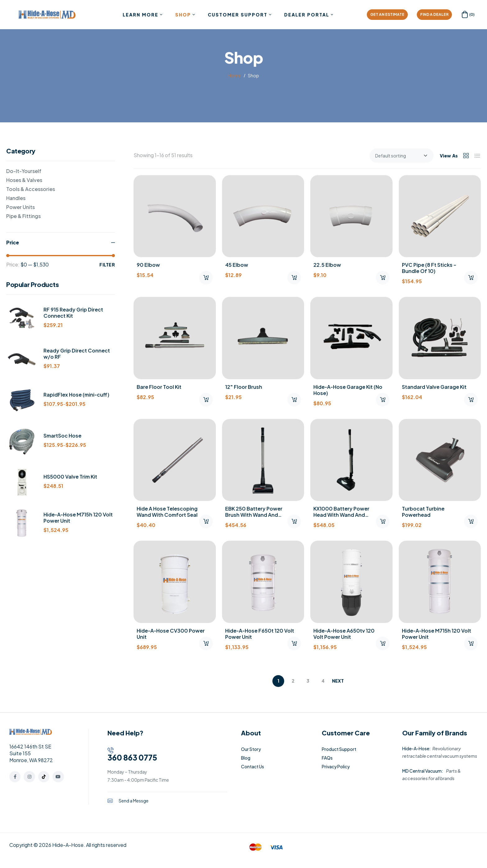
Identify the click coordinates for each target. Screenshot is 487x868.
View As (449, 156)
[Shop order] (402, 156)
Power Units (20, 207)
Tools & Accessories (31, 189)
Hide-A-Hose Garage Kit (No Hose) (348, 390)
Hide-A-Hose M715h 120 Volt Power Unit (437, 634)
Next (338, 681)
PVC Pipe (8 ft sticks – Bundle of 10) (429, 268)
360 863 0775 (132, 757)
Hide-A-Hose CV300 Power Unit (171, 634)
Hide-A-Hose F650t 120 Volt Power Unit (260, 634)
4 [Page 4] (323, 681)
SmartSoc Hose (62, 436)
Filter (107, 265)
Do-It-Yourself (24, 171)
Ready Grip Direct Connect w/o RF (77, 354)
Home (234, 75)
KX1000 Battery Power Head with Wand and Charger (341, 515)
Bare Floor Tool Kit (159, 387)
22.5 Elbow (327, 265)
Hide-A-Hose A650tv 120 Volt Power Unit (344, 634)
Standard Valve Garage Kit (434, 387)
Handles (16, 198)
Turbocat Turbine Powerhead (423, 512)
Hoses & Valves (24, 180)
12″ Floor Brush (244, 387)
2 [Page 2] (293, 681)
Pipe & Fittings (23, 216)
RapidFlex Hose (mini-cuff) (76, 395)
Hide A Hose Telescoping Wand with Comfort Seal (167, 512)
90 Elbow (148, 265)
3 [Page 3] (308, 681)
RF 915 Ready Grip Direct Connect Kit (73, 313)
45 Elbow (237, 265)
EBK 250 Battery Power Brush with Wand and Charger (254, 515)
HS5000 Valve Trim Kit (70, 477)
